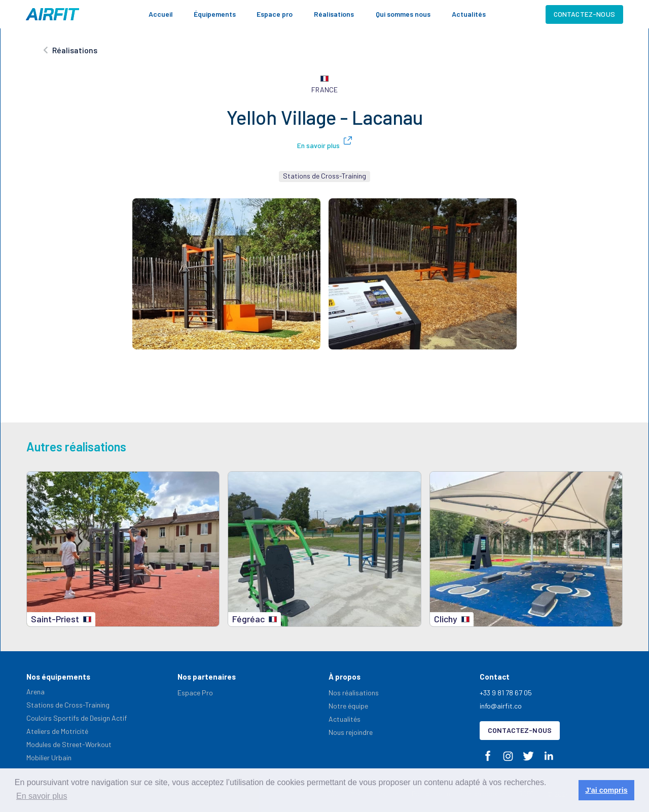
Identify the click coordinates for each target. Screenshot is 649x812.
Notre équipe (348, 706)
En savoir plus (318, 145)
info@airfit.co (501, 706)
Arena (35, 692)
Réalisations (334, 14)
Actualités (469, 14)
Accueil (161, 14)
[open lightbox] (226, 274)
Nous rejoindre (351, 732)
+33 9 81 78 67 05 (506, 693)
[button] (215, 14)
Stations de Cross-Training (68, 705)
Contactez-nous (584, 14)
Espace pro (275, 14)
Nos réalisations (354, 693)
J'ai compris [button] (606, 790)
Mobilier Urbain (49, 757)
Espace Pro (195, 693)
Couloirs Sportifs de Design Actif (77, 718)
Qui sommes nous (403, 14)
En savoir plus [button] (42, 796)
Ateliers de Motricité (57, 731)
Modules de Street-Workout (69, 744)
